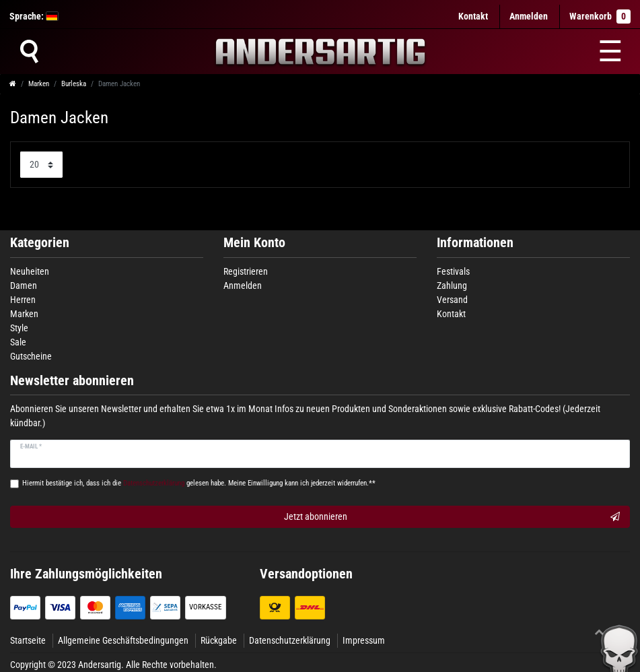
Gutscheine (31, 356)
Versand (452, 300)
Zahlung (452, 285)
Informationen (475, 243)
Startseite (28, 640)
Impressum (364, 640)
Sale (18, 342)
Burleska (74, 84)
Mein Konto (254, 243)
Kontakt (473, 16)
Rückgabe (219, 640)
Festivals (453, 271)
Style (19, 328)
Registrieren (246, 271)
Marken (39, 84)
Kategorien (40, 243)
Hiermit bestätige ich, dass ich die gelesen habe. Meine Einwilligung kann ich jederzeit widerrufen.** (199, 483)
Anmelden (243, 285)
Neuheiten (30, 271)
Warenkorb (600, 16)
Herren (23, 300)
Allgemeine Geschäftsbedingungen (123, 640)
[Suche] (29, 51)
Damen (24, 285)
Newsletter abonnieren (72, 381)
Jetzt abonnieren (452, 517)
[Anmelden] (529, 16)
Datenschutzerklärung (290, 640)
